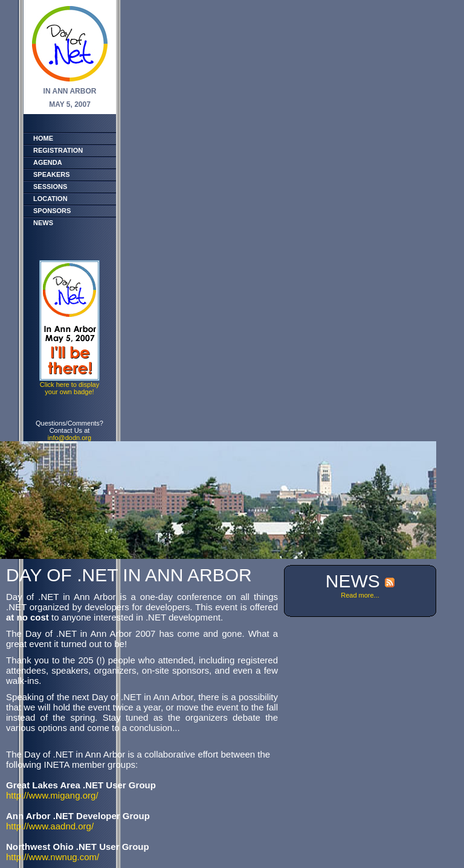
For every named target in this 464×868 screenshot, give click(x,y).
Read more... (360, 595)
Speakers (52, 174)
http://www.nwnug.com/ (53, 857)
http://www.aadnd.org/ (50, 826)
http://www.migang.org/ (52, 795)
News (43, 223)
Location (50, 199)
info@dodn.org (69, 438)
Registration (58, 150)
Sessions (50, 187)
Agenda (48, 162)
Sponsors (52, 211)
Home (43, 138)
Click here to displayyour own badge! (69, 388)
